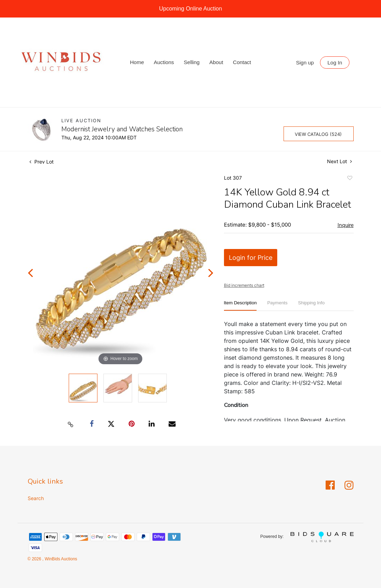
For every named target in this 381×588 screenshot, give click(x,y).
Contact (242, 62)
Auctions (164, 62)
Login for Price (251, 258)
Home (137, 62)
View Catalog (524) (318, 134)
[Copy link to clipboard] (70, 424)
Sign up (305, 63)
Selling (192, 62)
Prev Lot (42, 162)
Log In (335, 63)
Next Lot (339, 161)
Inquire (346, 225)
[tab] (240, 306)
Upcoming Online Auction (191, 9)
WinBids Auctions (60, 559)
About (216, 62)
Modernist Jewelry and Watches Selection (122, 129)
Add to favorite (349, 179)
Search (36, 498)
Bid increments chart (244, 285)
